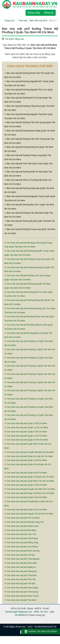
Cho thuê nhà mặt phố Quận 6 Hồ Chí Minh (26, 510)
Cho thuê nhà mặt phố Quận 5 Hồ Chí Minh (26, 432)
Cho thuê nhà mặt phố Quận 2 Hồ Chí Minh (26, 423)
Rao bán (23, 21)
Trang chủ (9, 21)
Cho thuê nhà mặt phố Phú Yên (20, 579)
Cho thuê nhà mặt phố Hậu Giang (21, 588)
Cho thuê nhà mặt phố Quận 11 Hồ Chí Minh (26, 428)
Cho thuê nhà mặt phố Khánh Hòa (21, 526)
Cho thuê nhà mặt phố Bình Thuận (21, 596)
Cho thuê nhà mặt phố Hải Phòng (21, 538)
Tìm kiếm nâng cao (13, 39)
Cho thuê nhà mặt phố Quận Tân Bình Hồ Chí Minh (29, 493)
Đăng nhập (34, 13)
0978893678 (21, 615)
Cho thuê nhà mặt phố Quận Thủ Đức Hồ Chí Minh (29, 477)
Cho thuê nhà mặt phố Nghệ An (20, 567)
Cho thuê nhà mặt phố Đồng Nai (20, 571)
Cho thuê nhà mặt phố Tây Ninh (20, 600)
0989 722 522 (41, 612)
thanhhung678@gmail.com (19, 612)
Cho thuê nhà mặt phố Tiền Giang (21, 592)
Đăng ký (49, 13)
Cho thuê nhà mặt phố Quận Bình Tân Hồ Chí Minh (29, 481)
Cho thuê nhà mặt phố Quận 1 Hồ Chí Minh (26, 436)
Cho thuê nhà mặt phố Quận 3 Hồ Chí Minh (26, 460)
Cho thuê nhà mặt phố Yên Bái (20, 583)
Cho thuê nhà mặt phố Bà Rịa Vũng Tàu (24, 522)
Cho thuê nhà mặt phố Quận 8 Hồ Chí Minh (26, 473)
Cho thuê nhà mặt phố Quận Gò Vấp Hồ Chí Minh (29, 456)
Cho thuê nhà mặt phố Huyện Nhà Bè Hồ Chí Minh (29, 452)
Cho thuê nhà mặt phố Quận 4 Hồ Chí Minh (26, 485)
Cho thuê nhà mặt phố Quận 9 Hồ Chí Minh (26, 497)
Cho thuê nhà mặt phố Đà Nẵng (20, 530)
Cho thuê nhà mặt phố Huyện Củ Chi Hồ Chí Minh (29, 514)
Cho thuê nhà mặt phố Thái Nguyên (22, 559)
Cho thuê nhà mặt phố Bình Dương (22, 551)
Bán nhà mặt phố (38, 21)
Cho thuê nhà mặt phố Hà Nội (19, 555)
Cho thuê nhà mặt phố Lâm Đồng (21, 547)
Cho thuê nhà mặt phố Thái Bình (21, 575)
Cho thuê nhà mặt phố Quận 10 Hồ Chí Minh (26, 440)
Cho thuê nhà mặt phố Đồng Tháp (21, 542)
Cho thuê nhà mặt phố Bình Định (21, 563)
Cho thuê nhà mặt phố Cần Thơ (20, 534)
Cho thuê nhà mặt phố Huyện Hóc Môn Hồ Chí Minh (30, 489)
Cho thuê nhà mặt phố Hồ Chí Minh (22, 518)
